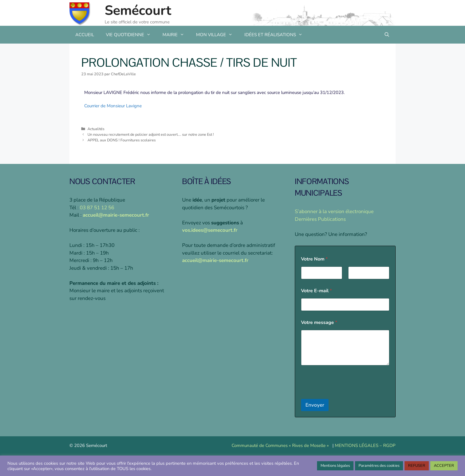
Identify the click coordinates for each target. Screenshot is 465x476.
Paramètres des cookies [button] (379, 466)
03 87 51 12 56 (97, 208)
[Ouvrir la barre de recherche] (387, 35)
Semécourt (138, 11)
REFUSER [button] (417, 466)
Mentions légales (335, 466)
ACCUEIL (85, 35)
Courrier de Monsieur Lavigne (113, 106)
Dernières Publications (320, 219)
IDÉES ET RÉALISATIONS (276, 35)
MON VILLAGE (217, 35)
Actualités (96, 129)
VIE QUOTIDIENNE (131, 35)
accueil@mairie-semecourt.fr (116, 215)
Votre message (319, 323)
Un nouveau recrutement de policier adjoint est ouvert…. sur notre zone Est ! (151, 135)
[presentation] (346, 395)
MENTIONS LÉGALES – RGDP (365, 445)
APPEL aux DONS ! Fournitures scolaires (122, 140)
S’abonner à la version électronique (334, 211)
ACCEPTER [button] (444, 466)
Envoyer (315, 405)
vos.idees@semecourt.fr (210, 230)
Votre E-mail (316, 291)
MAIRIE (176, 35)
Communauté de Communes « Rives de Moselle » (280, 445)
